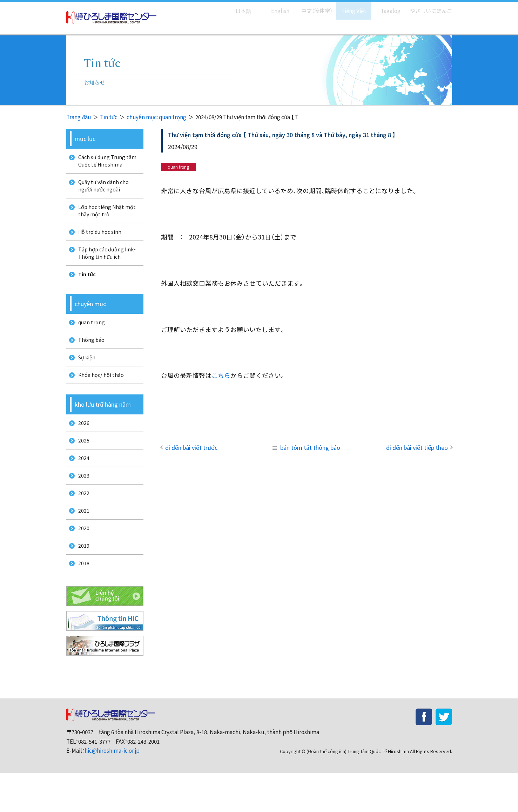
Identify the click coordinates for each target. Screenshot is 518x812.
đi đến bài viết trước (191, 447)
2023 (81, 504)
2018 (81, 601)
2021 (81, 543)
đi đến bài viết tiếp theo (417, 447)
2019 (81, 582)
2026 (81, 445)
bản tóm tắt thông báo (306, 447)
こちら (221, 375)
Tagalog (386, 7)
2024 (81, 484)
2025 (81, 465)
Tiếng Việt (349, 7)
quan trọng (89, 337)
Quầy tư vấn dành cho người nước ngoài (102, 189)
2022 (81, 523)
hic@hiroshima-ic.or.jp (112, 790)
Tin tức (109, 117)
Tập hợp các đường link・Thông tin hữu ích (106, 264)
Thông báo (89, 356)
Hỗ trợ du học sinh (98, 240)
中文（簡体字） (311, 7)
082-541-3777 (94, 780)
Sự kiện (85, 376)
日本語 (236, 7)
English (273, 7)
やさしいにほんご (429, 7)
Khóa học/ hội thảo (99, 395)
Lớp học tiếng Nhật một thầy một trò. (105, 217)
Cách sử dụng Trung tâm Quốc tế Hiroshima (105, 162)
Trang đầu (79, 117)
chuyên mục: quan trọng (156, 117)
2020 (81, 562)
